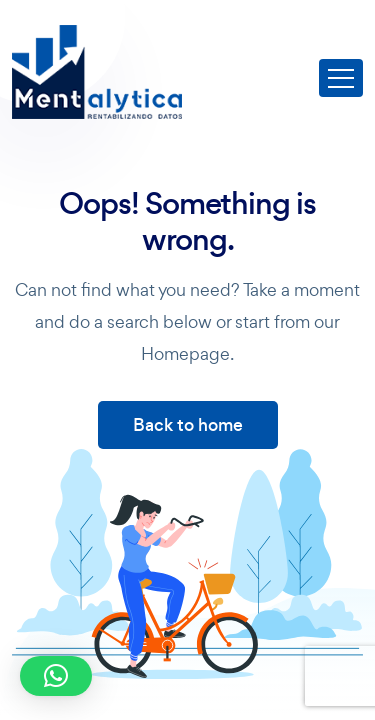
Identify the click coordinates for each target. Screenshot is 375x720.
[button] (56, 676)
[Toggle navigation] (341, 78)
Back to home (188, 425)
